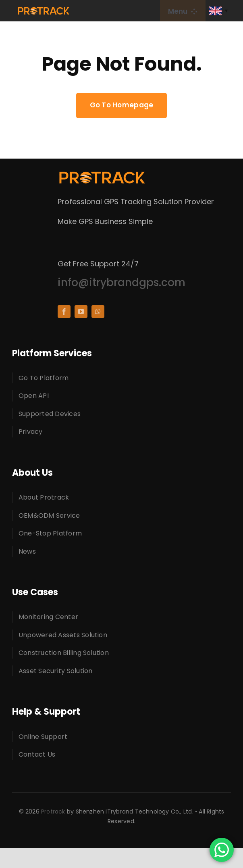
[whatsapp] (98, 312)
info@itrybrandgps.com (121, 282)
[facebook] (64, 312)
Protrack (53, 812)
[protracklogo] (44, 10)
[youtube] (81, 312)
